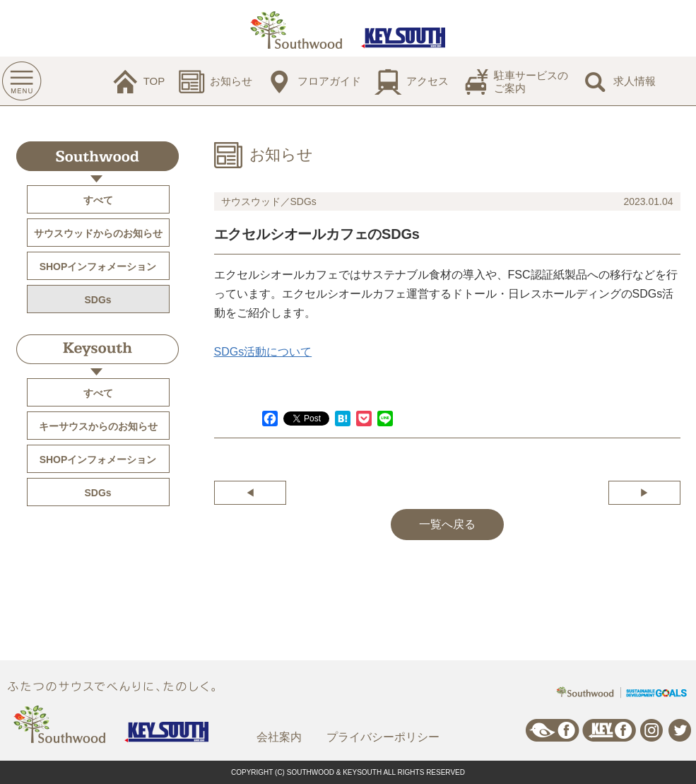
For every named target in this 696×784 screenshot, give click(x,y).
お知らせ (231, 81)
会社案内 (279, 737)
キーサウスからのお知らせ (98, 426)
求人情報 (635, 81)
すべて (98, 200)
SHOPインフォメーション (98, 267)
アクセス (427, 81)
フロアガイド (329, 81)
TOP (154, 81)
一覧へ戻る (447, 524)
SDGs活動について (263, 352)
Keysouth (98, 349)
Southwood (98, 156)
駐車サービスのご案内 (531, 82)
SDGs (98, 300)
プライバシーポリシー (383, 737)
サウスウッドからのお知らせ (98, 233)
